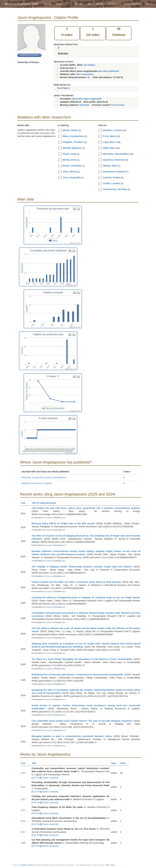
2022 (23, 787)
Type (115, 763)
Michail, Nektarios (72, 148)
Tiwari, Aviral (70, 154)
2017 (23, 799)
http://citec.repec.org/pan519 (87, 99)
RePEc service (27, 865)
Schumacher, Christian (115, 189)
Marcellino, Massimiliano (116, 154)
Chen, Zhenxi (70, 172)
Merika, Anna (70, 160)
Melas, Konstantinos (73, 136)
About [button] (150, 4)
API (90, 4)
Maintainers (113, 4)
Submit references (132, 4)
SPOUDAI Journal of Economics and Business (44, 477)
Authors (47, 4)
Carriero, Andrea (112, 177)
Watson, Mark (110, 166)
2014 (23, 821)
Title (35, 763)
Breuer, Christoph (72, 166)
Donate (99, 4)
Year (24, 503)
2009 (23, 843)
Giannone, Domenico (114, 160)
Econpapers (48, 518)
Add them (85, 105)
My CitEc (79, 4)
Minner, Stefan (70, 130)
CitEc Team (110, 865)
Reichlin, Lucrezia (112, 130)
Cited (124, 763)
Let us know (118, 105)
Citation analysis (49, 778)
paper (64, 518)
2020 (23, 773)
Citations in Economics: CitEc (21, 4)
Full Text (36, 778)
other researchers (84, 74)
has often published (109, 71)
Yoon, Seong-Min (71, 177)
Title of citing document (45, 503)
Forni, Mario (109, 136)
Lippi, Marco (109, 142)
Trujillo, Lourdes (112, 183)
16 (88, 77)
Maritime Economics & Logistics (37, 483)
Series (59, 4)
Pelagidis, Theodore (73, 142)
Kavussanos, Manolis (114, 172)
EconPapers (63, 88)
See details (89, 65)
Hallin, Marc (109, 148)
